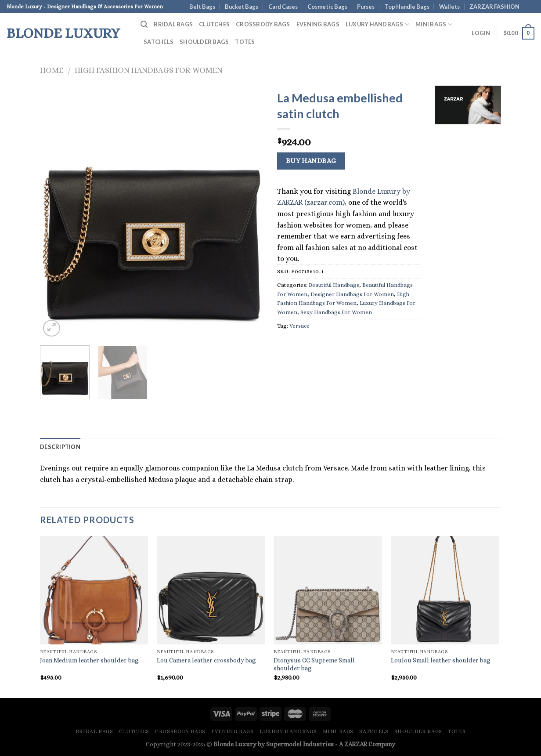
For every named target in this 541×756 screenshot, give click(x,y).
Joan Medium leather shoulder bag (89, 660)
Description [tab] (60, 447)
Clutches (214, 24)
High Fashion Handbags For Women (149, 70)
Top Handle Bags (407, 7)
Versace (299, 326)
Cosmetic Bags (327, 7)
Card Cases (283, 7)
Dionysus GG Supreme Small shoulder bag (314, 664)
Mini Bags (434, 24)
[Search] (144, 24)
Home (52, 70)
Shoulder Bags (204, 42)
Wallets (449, 7)
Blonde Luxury (63, 33)
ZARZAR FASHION (494, 7)
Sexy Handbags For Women (336, 312)
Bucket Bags (242, 7)
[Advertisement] (468, 266)
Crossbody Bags (263, 24)
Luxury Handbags (377, 24)
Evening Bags (318, 24)
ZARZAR (356, 744)
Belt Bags (202, 7)
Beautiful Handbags (334, 285)
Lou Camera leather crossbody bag (206, 660)
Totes (245, 42)
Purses (366, 7)
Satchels (159, 42)
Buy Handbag (311, 161)
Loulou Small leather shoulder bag (441, 660)
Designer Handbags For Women (352, 294)
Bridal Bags (173, 24)
